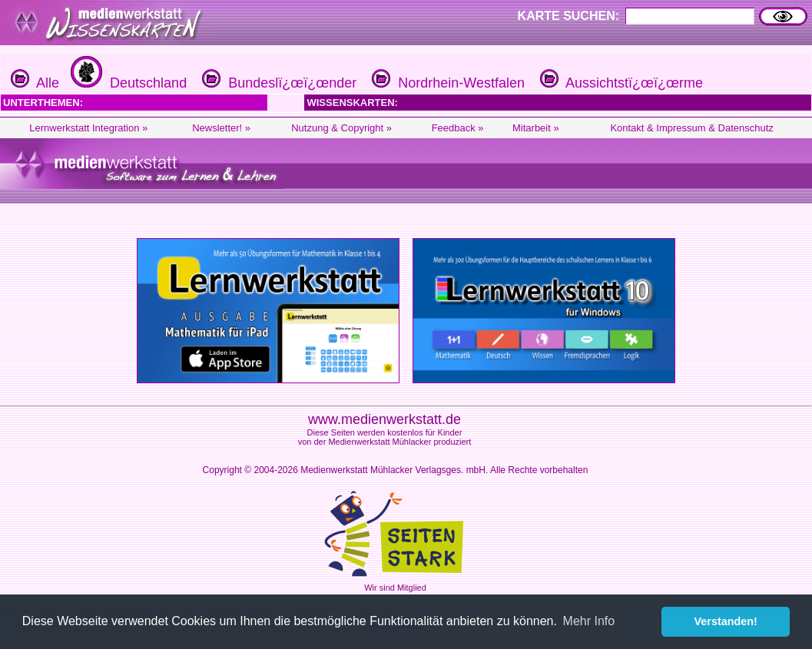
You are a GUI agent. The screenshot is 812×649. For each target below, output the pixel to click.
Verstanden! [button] (726, 621)
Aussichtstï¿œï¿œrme (620, 83)
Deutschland (127, 83)
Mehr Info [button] (589, 621)
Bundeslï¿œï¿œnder (277, 83)
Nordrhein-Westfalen (446, 83)
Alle (35, 83)
